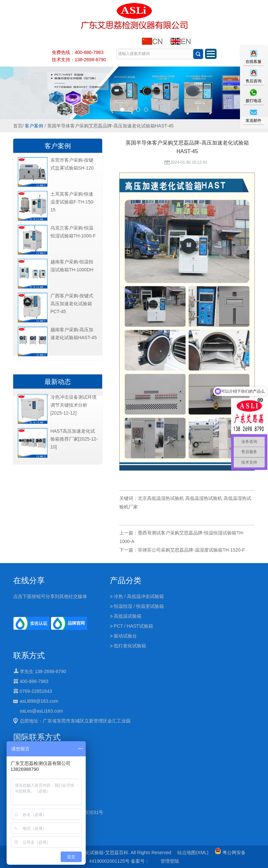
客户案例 (34, 126)
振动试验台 (125, 636)
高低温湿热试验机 (204, 498)
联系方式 (29, 655)
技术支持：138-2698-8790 (79, 60)
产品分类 (126, 580)
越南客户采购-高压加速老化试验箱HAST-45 (74, 334)
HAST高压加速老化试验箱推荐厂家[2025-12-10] (74, 439)
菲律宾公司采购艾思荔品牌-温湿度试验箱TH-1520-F (191, 550)
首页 (18, 126)
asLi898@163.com (39, 701)
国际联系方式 (37, 737)
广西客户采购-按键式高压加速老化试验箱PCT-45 (72, 304)
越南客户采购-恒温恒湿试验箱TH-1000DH (72, 266)
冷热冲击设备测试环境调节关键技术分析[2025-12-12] (74, 405)
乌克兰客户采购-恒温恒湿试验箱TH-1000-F (73, 232)
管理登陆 (170, 861)
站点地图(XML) (193, 853)
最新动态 (58, 382)
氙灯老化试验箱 (130, 646)
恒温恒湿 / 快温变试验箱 (139, 606)
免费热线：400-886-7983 (78, 52)
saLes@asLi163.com (41, 711)
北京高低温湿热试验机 (161, 498)
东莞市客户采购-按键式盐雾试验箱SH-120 (72, 164)
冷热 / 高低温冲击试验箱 (139, 596)
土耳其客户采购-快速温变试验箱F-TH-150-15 (73, 202)
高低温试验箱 (128, 616)
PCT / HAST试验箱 (133, 626)
